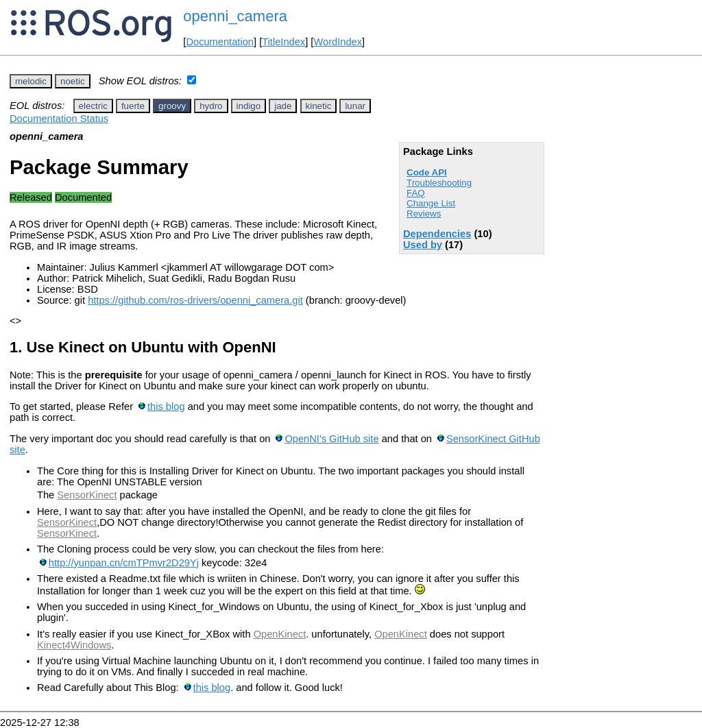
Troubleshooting (439, 183)
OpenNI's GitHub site (331, 439)
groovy (172, 106)
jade (283, 106)
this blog (166, 407)
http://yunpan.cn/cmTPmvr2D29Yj (124, 563)
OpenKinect (280, 634)
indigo (249, 106)
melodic (31, 81)
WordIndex (338, 42)
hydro (211, 106)
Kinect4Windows (74, 645)
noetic (73, 81)
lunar (355, 106)
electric (93, 106)
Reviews (424, 214)
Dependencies (437, 234)
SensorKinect (87, 495)
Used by (423, 245)
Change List (431, 203)
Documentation (220, 42)
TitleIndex (283, 42)
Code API (427, 172)
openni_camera (235, 16)
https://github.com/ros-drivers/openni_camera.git (195, 300)
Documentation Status (59, 119)
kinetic (319, 106)
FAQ (416, 193)
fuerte (133, 106)
